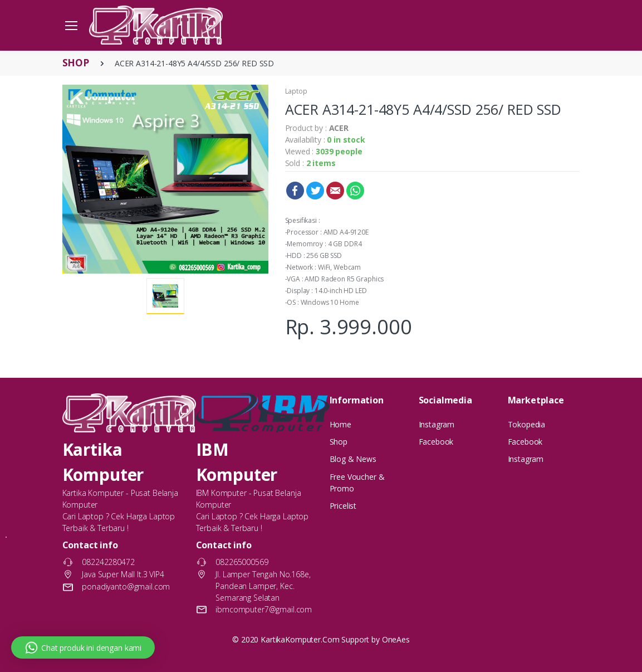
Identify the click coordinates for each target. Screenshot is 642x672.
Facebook (295, 191)
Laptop (296, 91)
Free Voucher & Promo (357, 483)
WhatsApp (355, 191)
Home (340, 424)
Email (335, 191)
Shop (339, 442)
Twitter (315, 191)
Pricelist (343, 506)
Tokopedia (527, 424)
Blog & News (353, 459)
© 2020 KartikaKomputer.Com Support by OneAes (321, 639)
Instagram (437, 424)
